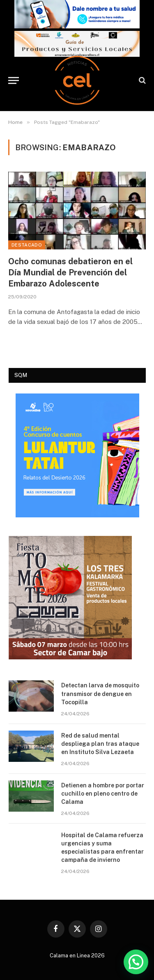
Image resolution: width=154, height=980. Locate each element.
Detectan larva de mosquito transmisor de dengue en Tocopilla (100, 694)
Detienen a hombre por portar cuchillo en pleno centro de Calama (103, 794)
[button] (136, 962)
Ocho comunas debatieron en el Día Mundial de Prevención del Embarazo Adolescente (70, 272)
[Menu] (14, 80)
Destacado (27, 245)
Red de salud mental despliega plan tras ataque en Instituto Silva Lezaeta (100, 744)
